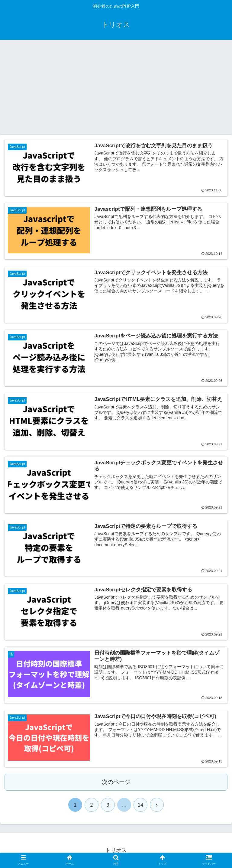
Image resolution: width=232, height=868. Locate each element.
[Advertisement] (116, 89)
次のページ (116, 782)
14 (140, 805)
